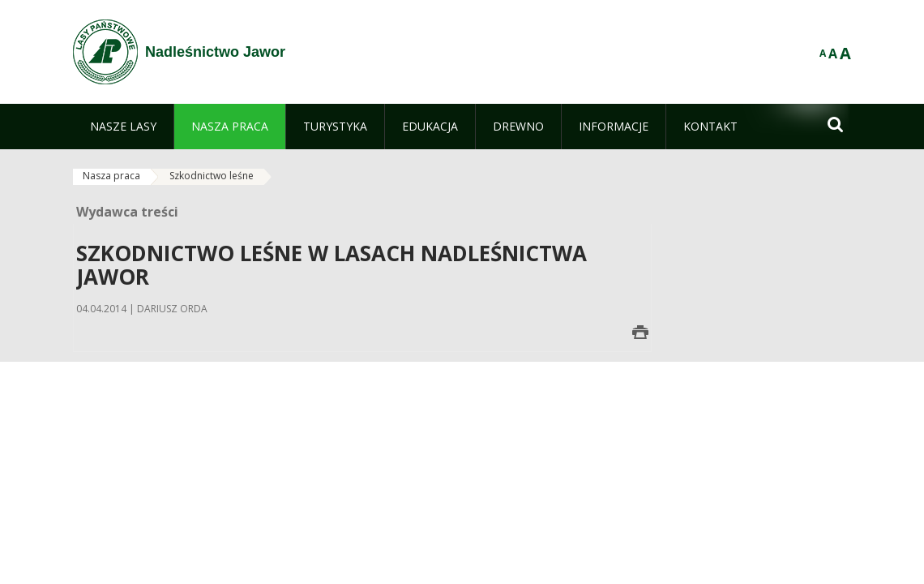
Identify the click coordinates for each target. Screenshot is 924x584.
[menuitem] (123, 127)
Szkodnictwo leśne (212, 176)
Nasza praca (111, 176)
